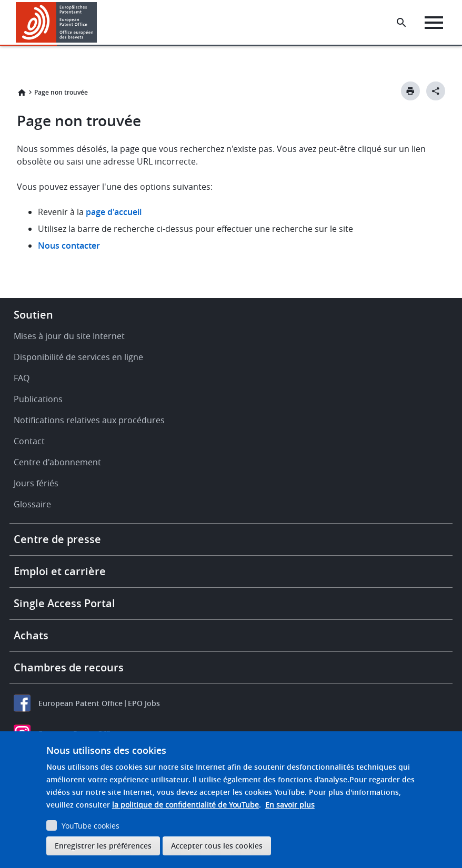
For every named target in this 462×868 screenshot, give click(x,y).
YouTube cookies (91, 826)
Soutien (33, 315)
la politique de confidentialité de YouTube (185, 805)
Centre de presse (57, 539)
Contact (29, 441)
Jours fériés (36, 483)
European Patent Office (81, 703)
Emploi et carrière (60, 571)
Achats (31, 635)
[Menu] (434, 23)
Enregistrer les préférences (103, 846)
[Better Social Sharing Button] (436, 91)
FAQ (22, 378)
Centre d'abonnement (57, 462)
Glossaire (32, 504)
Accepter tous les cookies (217, 846)
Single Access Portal (64, 603)
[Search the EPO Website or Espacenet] (401, 23)
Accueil (22, 93)
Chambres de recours (69, 667)
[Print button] (410, 91)
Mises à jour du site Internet (69, 336)
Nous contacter (69, 246)
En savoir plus (290, 805)
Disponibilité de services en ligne (78, 357)
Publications (38, 399)
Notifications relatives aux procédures (89, 420)
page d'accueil (114, 212)
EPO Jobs (144, 703)
